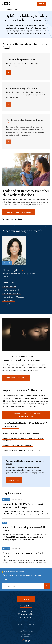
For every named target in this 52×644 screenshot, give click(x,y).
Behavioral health (9, 302)
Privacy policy (26, 634)
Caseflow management (11, 291)
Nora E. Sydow (11, 272)
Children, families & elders (12, 295)
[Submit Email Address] (47, 586)
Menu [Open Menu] (49, 4)
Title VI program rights (26, 637)
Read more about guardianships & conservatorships (26, 415)
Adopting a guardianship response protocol (18, 445)
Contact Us (25, 606)
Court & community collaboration (22, 91)
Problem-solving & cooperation (21, 60)
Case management (9, 288)
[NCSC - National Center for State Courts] (6, 3)
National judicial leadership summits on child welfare (24, 529)
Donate (42, 4)
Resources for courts (12, 9)
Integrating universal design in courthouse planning (21, 434)
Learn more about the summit (19, 214)
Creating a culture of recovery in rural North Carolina (23, 555)
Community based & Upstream (13, 298)
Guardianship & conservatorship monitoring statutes (21, 450)
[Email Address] (26, 586)
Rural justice (7, 305)
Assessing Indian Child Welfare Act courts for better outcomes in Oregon (24, 506)
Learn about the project (16, 379)
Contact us (14, 482)
